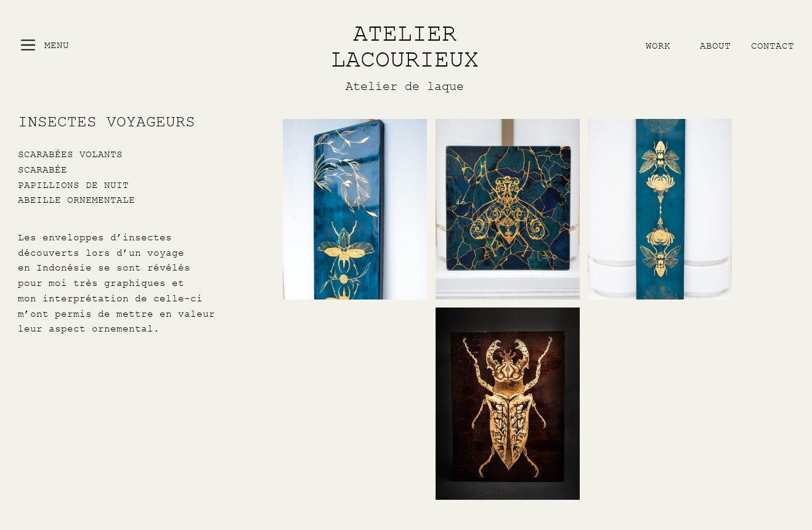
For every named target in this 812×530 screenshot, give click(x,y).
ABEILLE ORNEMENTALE (76, 200)
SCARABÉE (43, 169)
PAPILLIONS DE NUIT (73, 185)
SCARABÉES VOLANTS (70, 154)
